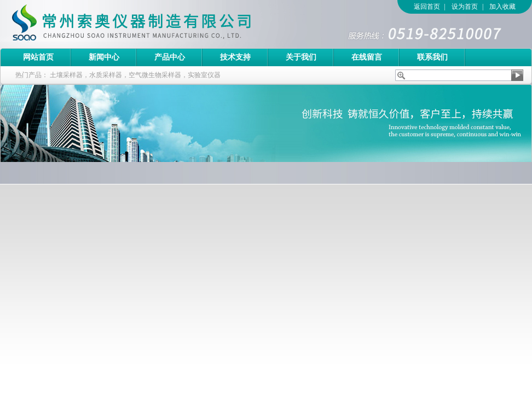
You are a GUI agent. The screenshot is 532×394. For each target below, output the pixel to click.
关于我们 (301, 57)
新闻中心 (104, 57)
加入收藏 (502, 7)
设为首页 (465, 7)
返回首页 (427, 7)
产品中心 (170, 57)
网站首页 (38, 57)
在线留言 (367, 57)
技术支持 (235, 57)
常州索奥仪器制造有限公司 (151, 24)
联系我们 (432, 57)
